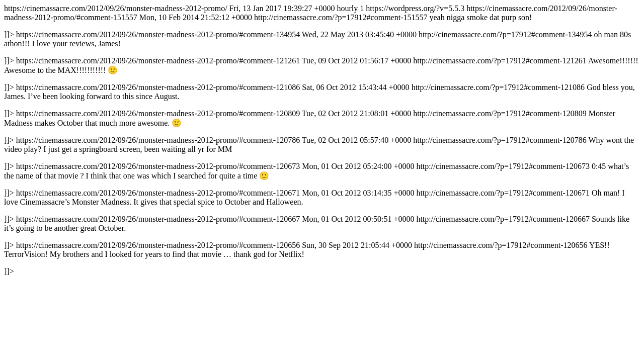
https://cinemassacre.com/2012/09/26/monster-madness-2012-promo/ (321, 140)
